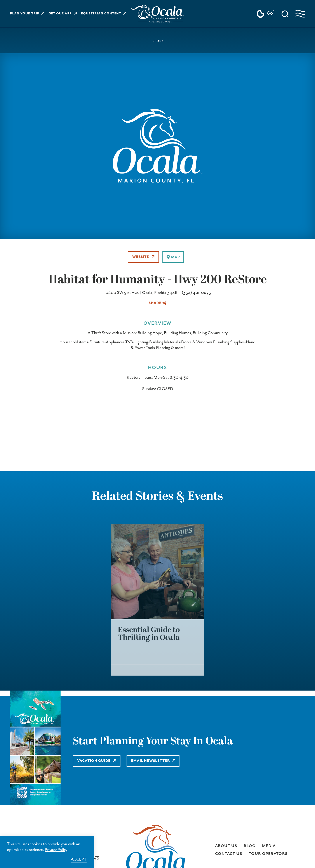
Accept (79, 859)
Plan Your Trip (27, 14)
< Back (158, 41)
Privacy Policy (56, 850)
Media (269, 846)
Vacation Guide (97, 761)
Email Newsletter (153, 761)
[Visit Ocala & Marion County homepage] (158, 14)
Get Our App (63, 14)
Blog (250, 846)
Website (143, 257)
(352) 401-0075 (196, 293)
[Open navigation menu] (300, 14)
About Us (226, 846)
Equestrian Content (104, 14)
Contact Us (229, 854)
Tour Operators (268, 854)
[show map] (173, 257)
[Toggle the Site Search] (285, 14)
